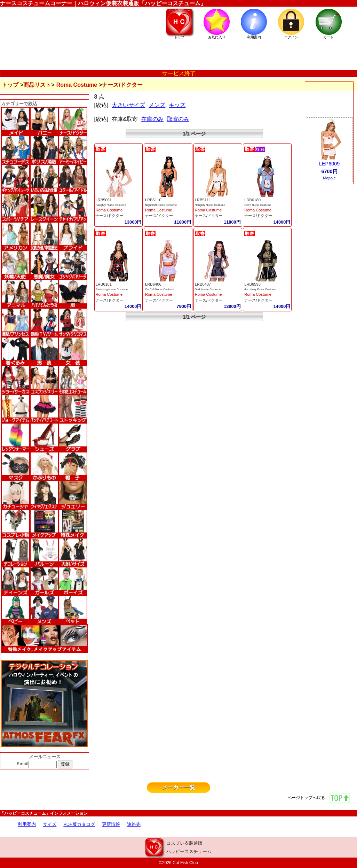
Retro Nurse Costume (258, 205)
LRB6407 (203, 284)
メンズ (157, 105)
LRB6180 (252, 200)
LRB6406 (153, 284)
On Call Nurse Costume (160, 289)
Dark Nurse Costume (208, 289)
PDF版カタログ (79, 824)
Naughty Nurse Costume (111, 205)
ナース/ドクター (109, 216)
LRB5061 (104, 200)
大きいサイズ (128, 105)
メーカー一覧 (178, 787)
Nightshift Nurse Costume (161, 205)
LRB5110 (153, 200)
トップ (10, 85)
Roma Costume (77, 85)
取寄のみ (178, 119)
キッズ (177, 105)
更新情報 (111, 824)
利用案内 (27, 824)
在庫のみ (152, 119)
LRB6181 (104, 284)
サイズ (50, 824)
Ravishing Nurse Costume (112, 289)
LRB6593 (252, 284)
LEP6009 (329, 164)
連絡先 (134, 824)
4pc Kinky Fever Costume (260, 289)
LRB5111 (203, 200)
